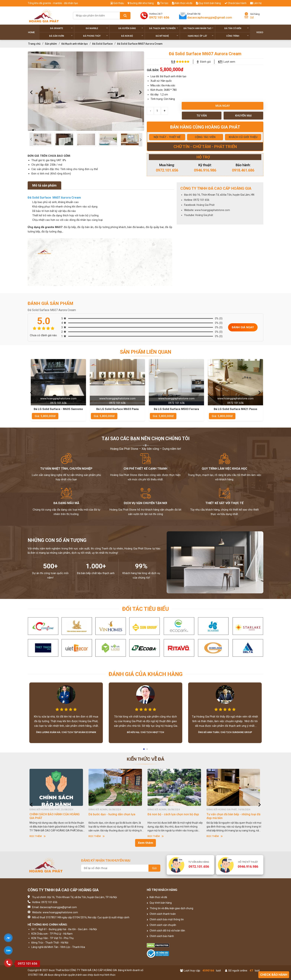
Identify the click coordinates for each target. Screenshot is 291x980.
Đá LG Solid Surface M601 (57, 409)
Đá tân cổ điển (237, 28)
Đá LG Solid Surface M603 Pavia (175, 409)
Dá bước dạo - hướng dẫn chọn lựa (171, 814)
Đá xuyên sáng (131, 28)
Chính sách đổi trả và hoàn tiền (166, 931)
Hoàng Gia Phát (206, 205)
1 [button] (144, 750)
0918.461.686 (243, 170)
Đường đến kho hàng (141, 3)
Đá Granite (61, 28)
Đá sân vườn (61, 36)
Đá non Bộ (132, 36)
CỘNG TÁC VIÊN (205, 137)
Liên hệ (256, 3)
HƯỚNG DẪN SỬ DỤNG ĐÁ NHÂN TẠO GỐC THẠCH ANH (55, 816)
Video (260, 32)
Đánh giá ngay (243, 327)
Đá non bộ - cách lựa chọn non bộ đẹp (232, 814)
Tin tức (163, 3)
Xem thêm (145, 843)
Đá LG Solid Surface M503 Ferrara (234, 409)
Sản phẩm (51, 44)
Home (31, 32)
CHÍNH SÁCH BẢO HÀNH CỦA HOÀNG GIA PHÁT (114, 816)
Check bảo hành (236, 3)
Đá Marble (97, 28)
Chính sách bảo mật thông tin (165, 919)
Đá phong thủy (95, 36)
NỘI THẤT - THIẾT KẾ (167, 137)
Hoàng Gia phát (204, 215)
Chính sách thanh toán (161, 914)
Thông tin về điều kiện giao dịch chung (170, 908)
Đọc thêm (38, 836)
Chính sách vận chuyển (161, 925)
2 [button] (147, 750)
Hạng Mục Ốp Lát (201, 36)
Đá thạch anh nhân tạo (198, 28)
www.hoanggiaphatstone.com (212, 210)
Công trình (237, 36)
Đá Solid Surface (102, 44)
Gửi (154, 868)
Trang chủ (34, 44)
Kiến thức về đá (182, 3)
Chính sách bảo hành (160, 936)
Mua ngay (223, 106)
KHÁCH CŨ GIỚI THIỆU (243, 137)
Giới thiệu (117, 3)
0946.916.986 (205, 170)
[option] (86, 91)
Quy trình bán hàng (208, 3)
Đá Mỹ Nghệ (167, 36)
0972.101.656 (167, 170)
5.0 (173, 62)
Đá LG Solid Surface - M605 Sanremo (116, 409)
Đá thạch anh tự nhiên (164, 28)
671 (220, 62)
